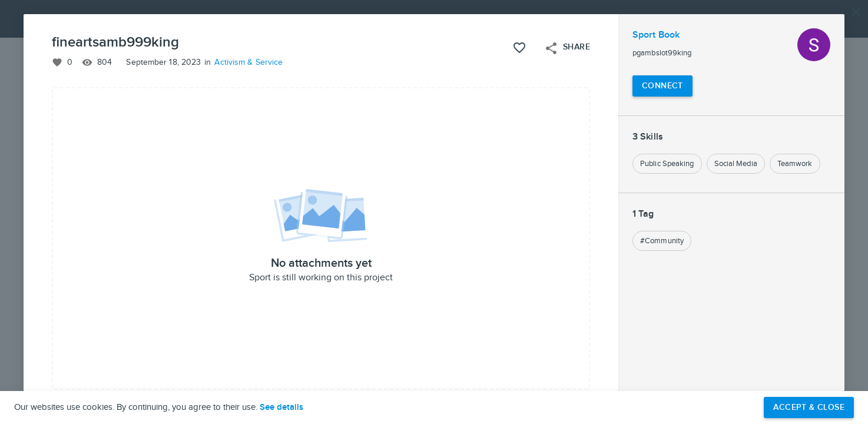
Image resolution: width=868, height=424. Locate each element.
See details (281, 408)
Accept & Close (809, 407)
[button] (434, 212)
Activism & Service (249, 62)
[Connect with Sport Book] (662, 86)
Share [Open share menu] (567, 48)
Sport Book (656, 35)
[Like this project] (519, 48)
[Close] (856, 12)
